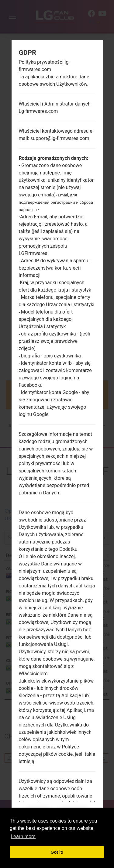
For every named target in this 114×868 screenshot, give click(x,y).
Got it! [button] (57, 852)
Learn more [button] (23, 836)
